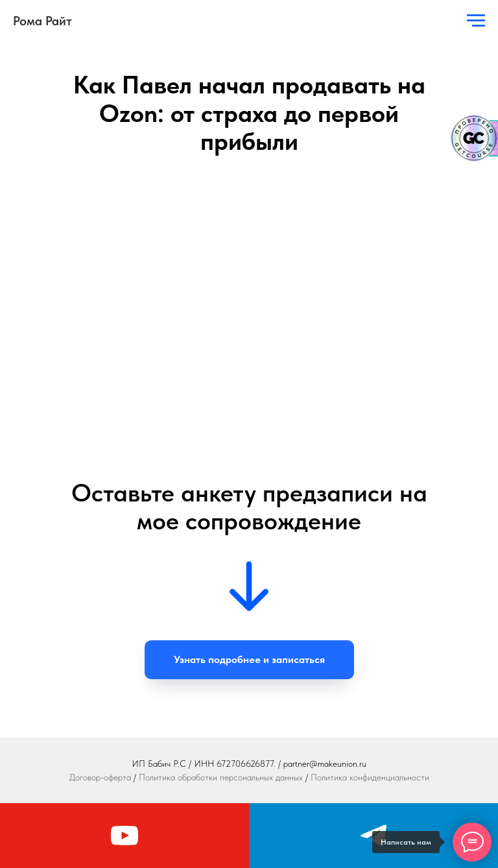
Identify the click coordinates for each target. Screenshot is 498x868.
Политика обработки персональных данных (221, 777)
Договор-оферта (100, 777)
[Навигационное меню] (476, 21)
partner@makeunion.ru (325, 764)
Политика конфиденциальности (370, 777)
